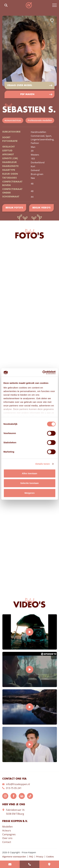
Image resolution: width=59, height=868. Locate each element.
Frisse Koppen (29, 5)
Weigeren (30, 493)
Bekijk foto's (14, 208)
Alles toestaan (30, 473)
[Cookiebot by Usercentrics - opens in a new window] (42, 372)
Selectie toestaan (30, 483)
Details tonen (43, 464)
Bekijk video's (41, 208)
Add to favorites (52, 20)
